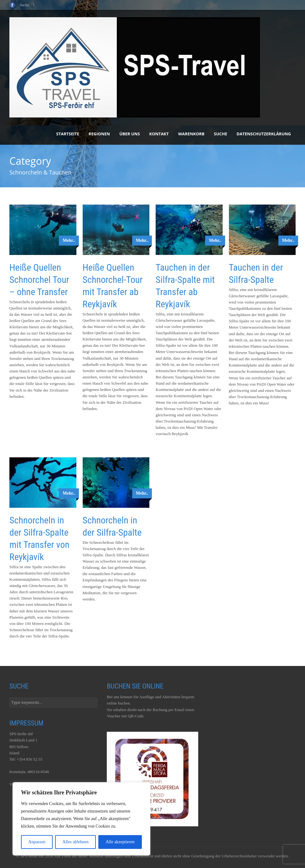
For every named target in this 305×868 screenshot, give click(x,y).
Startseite (68, 134)
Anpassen (37, 842)
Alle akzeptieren (120, 842)
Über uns (129, 134)
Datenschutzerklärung (264, 134)
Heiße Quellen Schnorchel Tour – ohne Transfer (39, 280)
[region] (81, 819)
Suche (221, 134)
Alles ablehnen (75, 842)
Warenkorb (191, 134)
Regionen (99, 134)
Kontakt (159, 134)
